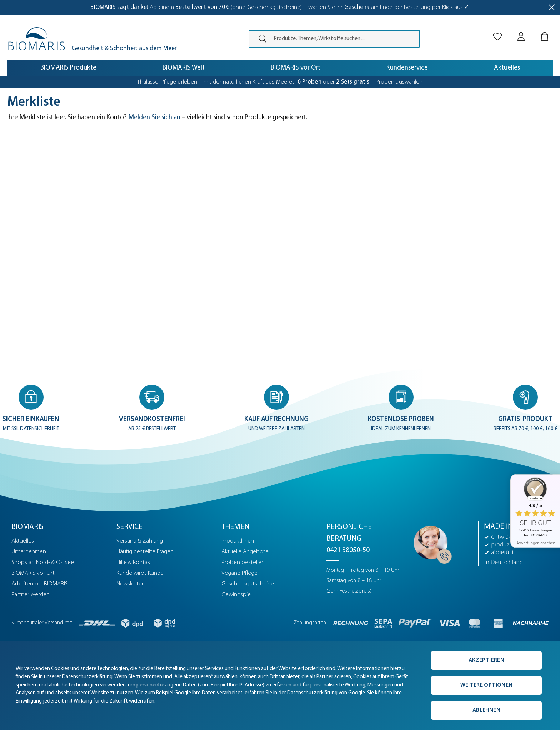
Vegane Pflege (239, 573)
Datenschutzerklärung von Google (326, 693)
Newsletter (130, 584)
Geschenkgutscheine (248, 584)
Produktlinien (238, 541)
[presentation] (259, 39)
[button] (32, 408)
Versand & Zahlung (140, 541)
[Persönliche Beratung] (431, 542)
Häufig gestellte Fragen (145, 552)
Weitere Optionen (486, 685)
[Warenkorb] (545, 30)
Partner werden (31, 594)
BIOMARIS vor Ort (33, 573)
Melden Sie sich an (154, 118)
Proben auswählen (399, 82)
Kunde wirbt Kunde (140, 573)
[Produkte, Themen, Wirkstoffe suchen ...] (344, 39)
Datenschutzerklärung (87, 677)
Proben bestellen (243, 562)
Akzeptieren (486, 660)
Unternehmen (29, 552)
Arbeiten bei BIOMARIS (40, 584)
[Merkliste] (497, 30)
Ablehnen (486, 710)
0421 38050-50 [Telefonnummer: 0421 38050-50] (348, 550)
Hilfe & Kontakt (134, 562)
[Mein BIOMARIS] (521, 30)
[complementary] (280, 685)
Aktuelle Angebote (245, 552)
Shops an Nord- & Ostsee (43, 562)
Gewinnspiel (237, 594)
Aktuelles (23, 541)
